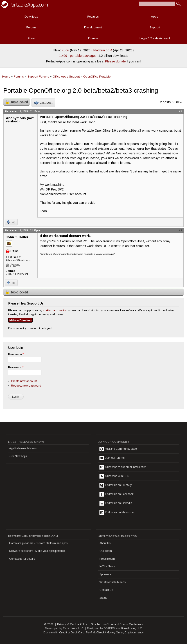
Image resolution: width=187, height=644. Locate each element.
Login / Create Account (155, 38)
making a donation (55, 310)
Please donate (115, 61)
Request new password (26, 386)
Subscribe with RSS (114, 476)
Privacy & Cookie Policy (72, 624)
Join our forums (112, 458)
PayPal (90, 633)
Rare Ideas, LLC (73, 628)
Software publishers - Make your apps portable (37, 551)
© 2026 (49, 624)
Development (93, 27)
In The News (107, 566)
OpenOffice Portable (97, 77)
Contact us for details (22, 559)
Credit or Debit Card (72, 633)
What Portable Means (113, 582)
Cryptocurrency (134, 633)
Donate (93, 38)
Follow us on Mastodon (117, 513)
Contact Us (106, 590)
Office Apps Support (66, 77)
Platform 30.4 (103, 50)
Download (31, 17)
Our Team (106, 551)
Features (93, 17)
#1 (180, 111)
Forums (31, 27)
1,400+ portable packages (78, 56)
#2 (180, 230)
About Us (105, 543)
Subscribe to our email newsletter (123, 467)
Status (103, 598)
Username (16, 354)
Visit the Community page (118, 449)
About (31, 38)
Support (155, 27)
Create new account (24, 381)
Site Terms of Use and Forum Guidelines (117, 624)
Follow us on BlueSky (116, 485)
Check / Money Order (110, 633)
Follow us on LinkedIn (116, 503)
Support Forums (38, 77)
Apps (155, 17)
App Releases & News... (24, 448)
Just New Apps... (19, 456)
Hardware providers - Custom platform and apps (38, 543)
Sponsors (105, 574)
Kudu (65, 50)
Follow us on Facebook (116, 494)
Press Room (107, 559)
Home (6, 77)
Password (16, 367)
